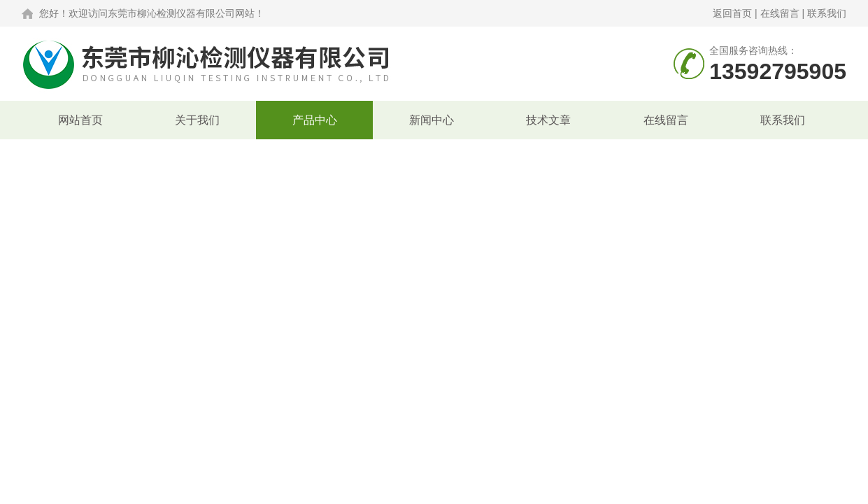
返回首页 (732, 13)
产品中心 (315, 120)
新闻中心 (432, 120)
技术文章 (548, 120)
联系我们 (827, 13)
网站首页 (80, 120)
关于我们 (197, 120)
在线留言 (780, 13)
